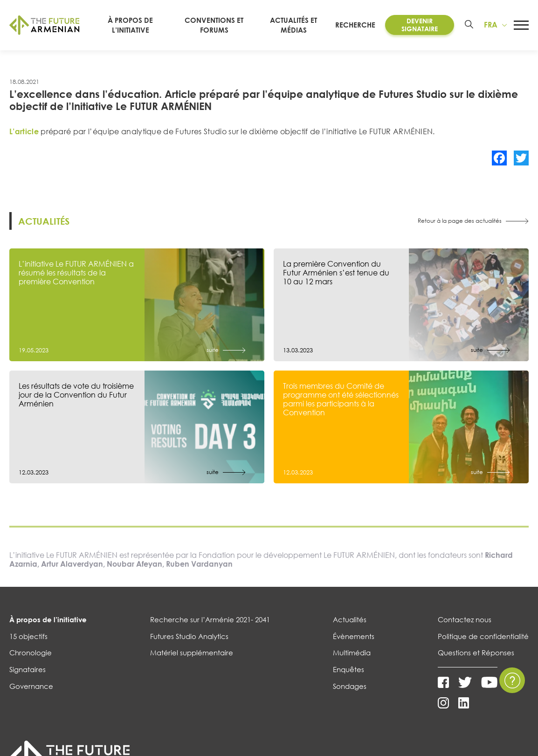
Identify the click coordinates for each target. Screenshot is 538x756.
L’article (24, 131)
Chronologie (31, 653)
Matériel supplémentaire (192, 653)
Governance (31, 686)
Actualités (350, 619)
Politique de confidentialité (483, 636)
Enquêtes (348, 669)
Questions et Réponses (476, 653)
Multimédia (352, 653)
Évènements (354, 636)
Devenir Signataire (421, 25)
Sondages (350, 686)
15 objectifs (28, 636)
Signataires (28, 669)
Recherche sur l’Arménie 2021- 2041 (210, 619)
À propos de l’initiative (48, 619)
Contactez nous (465, 619)
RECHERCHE (360, 25)
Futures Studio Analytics (189, 636)
